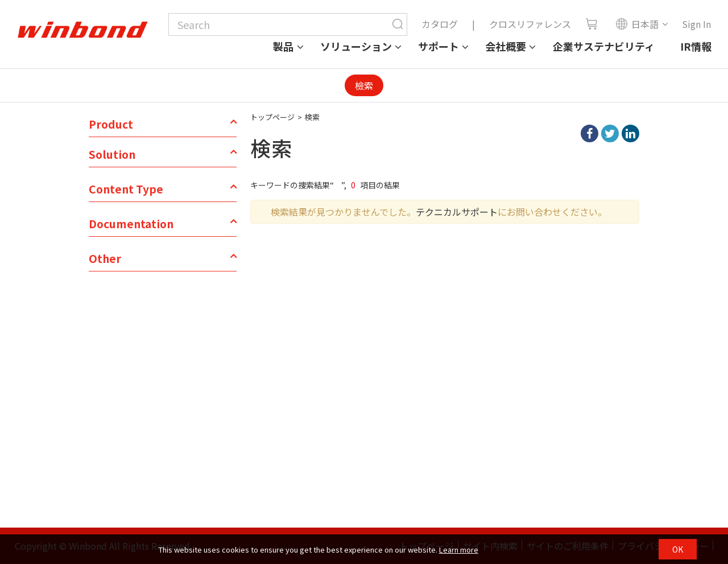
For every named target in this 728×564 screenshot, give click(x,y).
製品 (283, 46)
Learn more (459, 549)
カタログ (440, 24)
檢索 (364, 85)
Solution (112, 154)
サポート (439, 46)
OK (678, 549)
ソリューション (356, 46)
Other (105, 258)
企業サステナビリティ (604, 46)
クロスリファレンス (530, 24)
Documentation (131, 224)
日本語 (637, 24)
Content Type (126, 189)
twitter (610, 133)
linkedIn (630, 133)
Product (111, 124)
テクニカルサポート (457, 212)
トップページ (272, 117)
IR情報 (696, 46)
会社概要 (506, 46)
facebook (590, 133)
